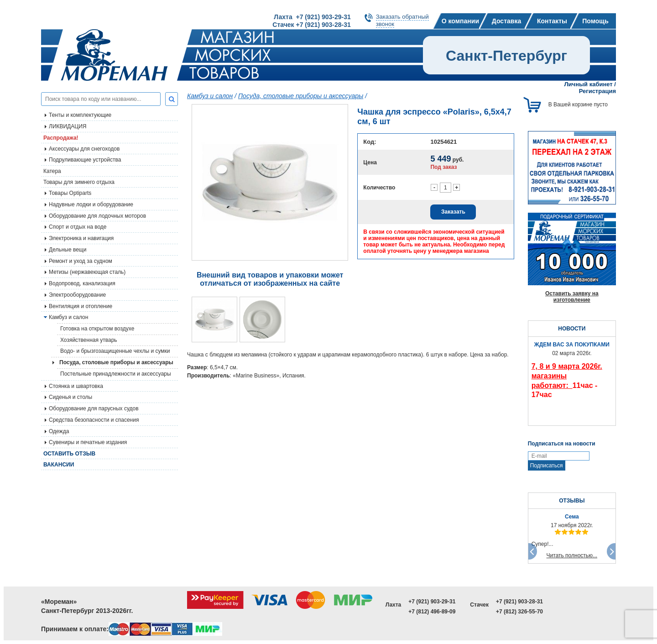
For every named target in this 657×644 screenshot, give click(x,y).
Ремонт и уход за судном (81, 261)
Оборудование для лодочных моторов (97, 216)
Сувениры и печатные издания (88, 442)
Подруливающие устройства (85, 160)
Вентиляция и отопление (81, 306)
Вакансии (59, 465)
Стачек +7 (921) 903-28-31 (311, 25)
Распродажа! (61, 138)
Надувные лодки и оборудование (91, 204)
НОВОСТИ (572, 329)
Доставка (506, 21)
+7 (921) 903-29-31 (432, 602)
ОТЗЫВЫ (572, 501)
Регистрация (597, 91)
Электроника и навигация (81, 238)
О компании (460, 21)
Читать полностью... (572, 555)
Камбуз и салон (210, 96)
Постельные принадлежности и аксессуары (116, 374)
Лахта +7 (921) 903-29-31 (312, 17)
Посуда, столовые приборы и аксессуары (116, 362)
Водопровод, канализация (82, 283)
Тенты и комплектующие (80, 115)
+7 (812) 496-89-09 (432, 612)
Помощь (595, 21)
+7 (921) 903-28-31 (519, 602)
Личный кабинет (588, 84)
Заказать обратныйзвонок (402, 20)
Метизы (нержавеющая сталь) (87, 272)
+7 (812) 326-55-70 (519, 612)
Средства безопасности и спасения (94, 420)
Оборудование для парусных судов (94, 408)
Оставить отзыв (69, 454)
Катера (52, 171)
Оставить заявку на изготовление (572, 297)
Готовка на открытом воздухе (97, 329)
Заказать (453, 212)
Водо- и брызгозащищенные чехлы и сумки (115, 351)
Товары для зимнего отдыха (79, 182)
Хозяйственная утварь (89, 340)
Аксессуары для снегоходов (84, 149)
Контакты (552, 21)
